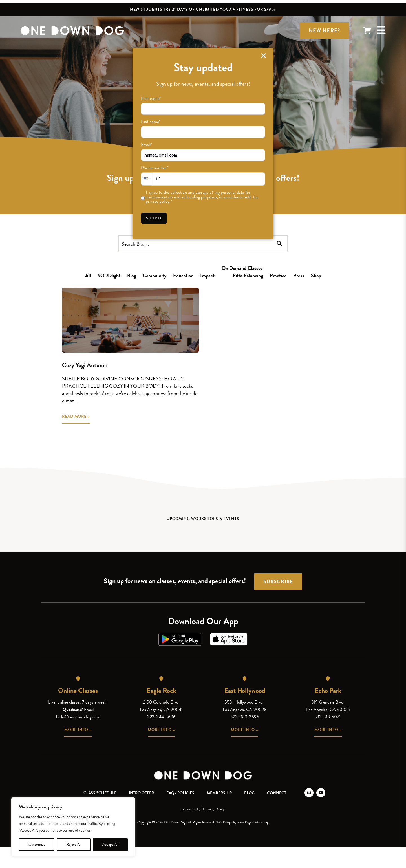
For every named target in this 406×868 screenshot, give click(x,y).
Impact (207, 275)
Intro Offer (141, 793)
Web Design (224, 822)
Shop (316, 275)
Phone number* (155, 168)
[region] (73, 827)
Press (299, 275)
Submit (154, 218)
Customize (37, 844)
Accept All (110, 844)
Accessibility (191, 809)
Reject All (74, 844)
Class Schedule (100, 793)
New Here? (324, 30)
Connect (277, 793)
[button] (147, 179)
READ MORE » (76, 416)
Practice (278, 275)
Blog (132, 275)
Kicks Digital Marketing (253, 822)
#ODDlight (109, 275)
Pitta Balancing (248, 275)
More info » (78, 730)
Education (183, 275)
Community (155, 275)
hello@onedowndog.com (78, 717)
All (88, 275)
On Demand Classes (242, 268)
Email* (146, 145)
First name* (151, 98)
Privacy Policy (214, 809)
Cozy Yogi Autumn (85, 365)
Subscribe (278, 581)
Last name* (151, 122)
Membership (219, 793)
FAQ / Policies (180, 793)
